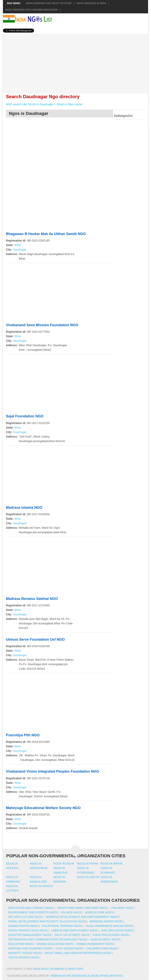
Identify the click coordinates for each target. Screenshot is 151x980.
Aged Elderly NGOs (105, 939)
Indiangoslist (123, 116)
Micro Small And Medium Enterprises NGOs (78, 953)
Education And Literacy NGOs (31, 908)
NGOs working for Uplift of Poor (49, 3)
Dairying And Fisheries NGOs (30, 948)
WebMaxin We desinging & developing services (87, 976)
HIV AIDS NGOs (71, 912)
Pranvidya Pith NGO (23, 735)
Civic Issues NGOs (69, 948)
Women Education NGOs (55, 944)
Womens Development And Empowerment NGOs (82, 917)
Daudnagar (20, 250)
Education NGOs (21, 944)
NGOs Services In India (91, 3)
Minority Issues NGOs (25, 953)
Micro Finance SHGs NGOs (28, 930)
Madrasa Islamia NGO (24, 508)
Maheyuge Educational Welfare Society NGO (43, 808)
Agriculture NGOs (99, 912)
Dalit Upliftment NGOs (72, 935)
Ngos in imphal (112, 864)
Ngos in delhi (64, 864)
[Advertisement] (75, 61)
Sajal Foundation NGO (25, 416)
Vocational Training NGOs (62, 926)
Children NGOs (122, 908)
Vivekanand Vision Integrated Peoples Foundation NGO (52, 771)
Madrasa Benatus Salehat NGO (32, 599)
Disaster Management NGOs (30, 935)
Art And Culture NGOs (25, 917)
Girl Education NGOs (117, 930)
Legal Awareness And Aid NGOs (109, 926)
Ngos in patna (88, 864)
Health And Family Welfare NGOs (82, 908)
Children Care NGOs (102, 948)
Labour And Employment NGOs (74, 930)
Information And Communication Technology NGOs (48, 939)
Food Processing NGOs (111, 935)
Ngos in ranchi (41, 886)
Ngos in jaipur (88, 877)
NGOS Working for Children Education (32, 10)
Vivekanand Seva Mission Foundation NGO (42, 325)
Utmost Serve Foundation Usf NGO (35, 639)
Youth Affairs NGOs (24, 957)
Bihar (18, 245)
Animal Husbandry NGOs (95, 944)
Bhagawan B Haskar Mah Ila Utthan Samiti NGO (46, 234)
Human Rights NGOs (23, 926)
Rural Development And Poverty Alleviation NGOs (47, 921)
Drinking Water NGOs (106, 921)
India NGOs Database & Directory (58, 969)
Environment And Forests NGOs (33, 912)
